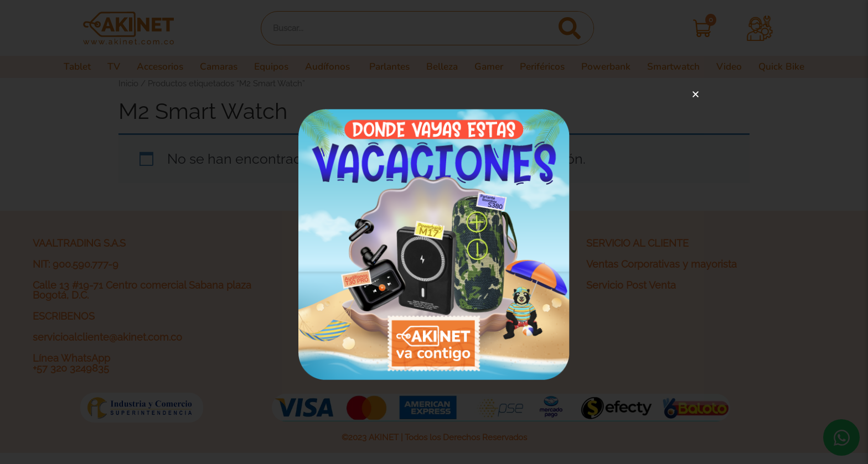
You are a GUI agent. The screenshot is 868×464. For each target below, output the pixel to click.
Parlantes (389, 67)
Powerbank (614, 67)
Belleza (443, 67)
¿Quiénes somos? (350, 264)
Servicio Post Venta (631, 285)
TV (99, 67)
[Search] (569, 28)
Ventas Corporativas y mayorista (662, 264)
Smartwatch (684, 67)
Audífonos (326, 67)
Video (740, 67)
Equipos (266, 67)
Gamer (492, 67)
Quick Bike (795, 67)
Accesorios (148, 67)
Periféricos (548, 67)
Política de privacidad (359, 285)
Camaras (210, 67)
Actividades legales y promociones (392, 327)
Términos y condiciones (365, 306)
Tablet (62, 67)
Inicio (128, 83)
